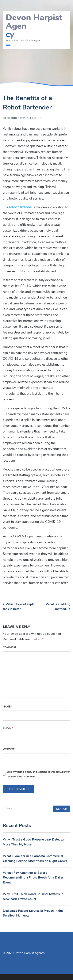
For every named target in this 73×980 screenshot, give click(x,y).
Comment (10, 648)
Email (8, 728)
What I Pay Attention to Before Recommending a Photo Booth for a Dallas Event (33, 878)
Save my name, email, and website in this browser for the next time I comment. (38, 774)
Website (9, 749)
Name (8, 707)
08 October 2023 (15, 118)
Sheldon (35, 118)
